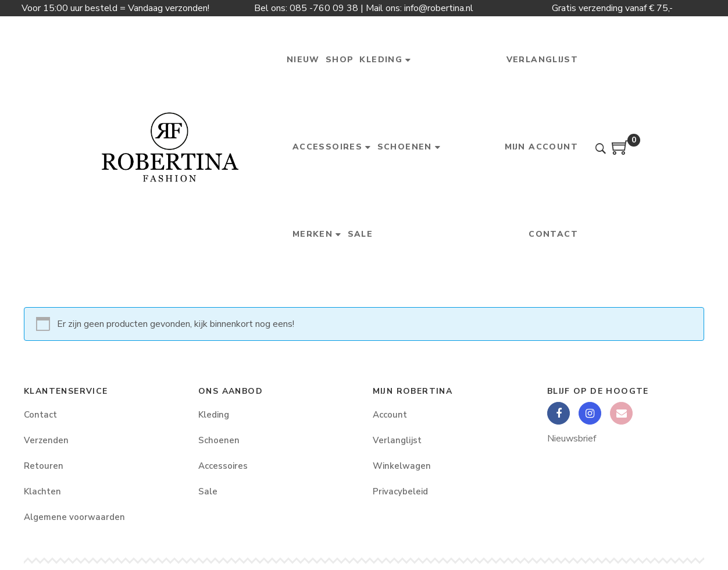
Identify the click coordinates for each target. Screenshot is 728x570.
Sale (208, 491)
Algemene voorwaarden (74, 517)
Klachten (42, 491)
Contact (40, 415)
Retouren (44, 466)
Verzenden (46, 440)
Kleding (214, 415)
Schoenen (219, 440)
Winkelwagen (402, 466)
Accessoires (223, 466)
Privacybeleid (400, 491)
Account (390, 415)
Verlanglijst (397, 440)
